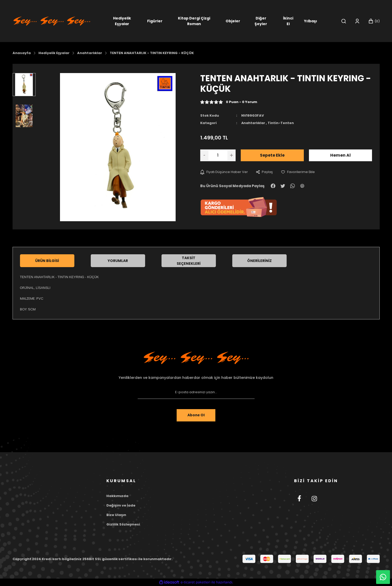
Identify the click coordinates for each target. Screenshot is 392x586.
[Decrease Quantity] (204, 155)
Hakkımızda (117, 496)
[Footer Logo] (196, 358)
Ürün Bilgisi (47, 261)
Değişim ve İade (121, 505)
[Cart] (374, 21)
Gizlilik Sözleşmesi (123, 524)
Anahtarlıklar (254, 123)
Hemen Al (340, 155)
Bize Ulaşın (116, 515)
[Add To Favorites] (298, 172)
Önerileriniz (259, 261)
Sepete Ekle (272, 155)
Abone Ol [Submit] (196, 415)
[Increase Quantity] (232, 155)
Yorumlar (118, 261)
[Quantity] (218, 155)
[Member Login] (357, 21)
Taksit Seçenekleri (189, 261)
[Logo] (52, 21)
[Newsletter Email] (196, 392)
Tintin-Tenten (282, 123)
